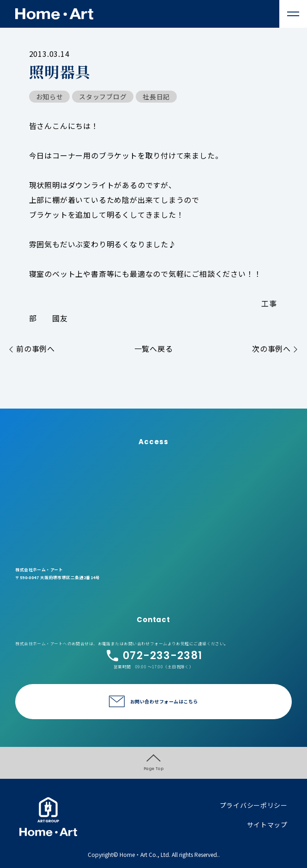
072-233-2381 (153, 656)
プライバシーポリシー (254, 805)
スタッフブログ (103, 97)
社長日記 (156, 97)
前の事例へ (32, 348)
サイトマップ (267, 825)
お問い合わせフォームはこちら (164, 701)
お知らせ (50, 97)
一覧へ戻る (154, 348)
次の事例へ (275, 348)
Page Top (154, 763)
